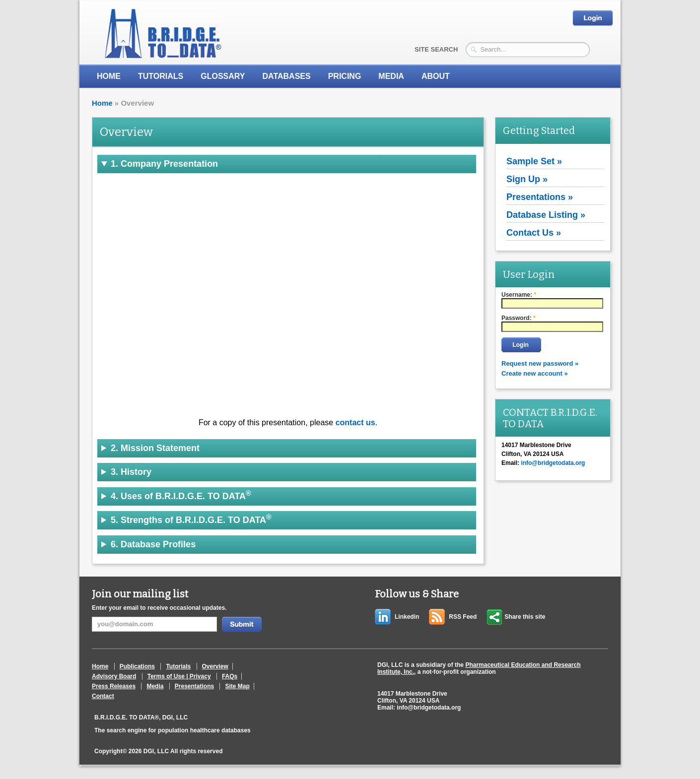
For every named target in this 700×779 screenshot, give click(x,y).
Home (109, 76)
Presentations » (540, 197)
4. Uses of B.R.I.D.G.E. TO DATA (181, 495)
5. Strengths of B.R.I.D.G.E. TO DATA (191, 519)
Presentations (194, 686)
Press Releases (114, 686)
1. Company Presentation (164, 164)
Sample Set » (534, 161)
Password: (519, 318)
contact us (355, 422)
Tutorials (161, 76)
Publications (137, 666)
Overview (215, 666)
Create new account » (535, 373)
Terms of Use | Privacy (179, 676)
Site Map (237, 686)
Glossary (223, 76)
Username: (519, 295)
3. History (131, 472)
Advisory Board (114, 676)
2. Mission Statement (155, 448)
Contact (103, 696)
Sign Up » (527, 179)
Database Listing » (546, 215)
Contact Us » (534, 233)
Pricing (345, 76)
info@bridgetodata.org (429, 708)
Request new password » (540, 363)
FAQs (230, 676)
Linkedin (407, 617)
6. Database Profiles (153, 544)
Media (155, 686)
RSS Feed (463, 617)
